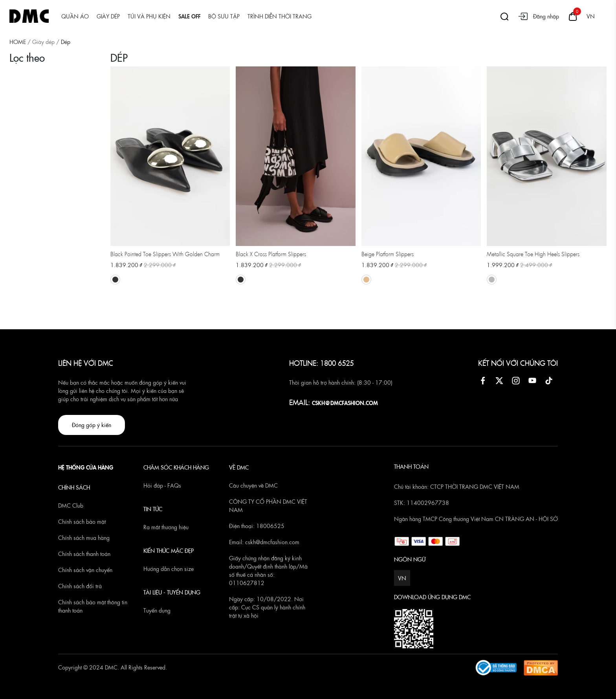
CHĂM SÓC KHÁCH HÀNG (176, 467)
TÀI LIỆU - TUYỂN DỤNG (172, 592)
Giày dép (108, 16)
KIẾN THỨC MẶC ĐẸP (169, 550)
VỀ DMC (239, 467)
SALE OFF (189, 16)
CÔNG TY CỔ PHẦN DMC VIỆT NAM (268, 505)
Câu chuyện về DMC (253, 485)
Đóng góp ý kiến (92, 425)
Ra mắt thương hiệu (166, 527)
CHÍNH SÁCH (74, 487)
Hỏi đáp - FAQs (162, 485)
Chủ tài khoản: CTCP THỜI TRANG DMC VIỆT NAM (457, 486)
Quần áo (75, 16)
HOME (18, 42)
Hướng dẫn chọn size (169, 569)
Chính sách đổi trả (80, 586)
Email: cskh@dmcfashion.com (264, 542)
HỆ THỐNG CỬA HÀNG (86, 467)
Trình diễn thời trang (280, 16)
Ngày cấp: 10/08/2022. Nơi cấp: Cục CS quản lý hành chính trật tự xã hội (267, 607)
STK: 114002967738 (422, 503)
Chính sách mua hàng (84, 538)
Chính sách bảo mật (82, 521)
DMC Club (71, 505)
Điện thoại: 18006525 (257, 526)
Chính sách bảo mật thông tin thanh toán (93, 606)
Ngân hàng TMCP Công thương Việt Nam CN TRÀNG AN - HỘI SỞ (476, 519)
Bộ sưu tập (224, 16)
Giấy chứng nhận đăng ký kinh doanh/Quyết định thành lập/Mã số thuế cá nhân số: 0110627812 (268, 570)
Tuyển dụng (157, 610)
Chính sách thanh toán (84, 554)
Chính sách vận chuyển (85, 570)
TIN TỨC (153, 509)
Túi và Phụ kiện (149, 16)
